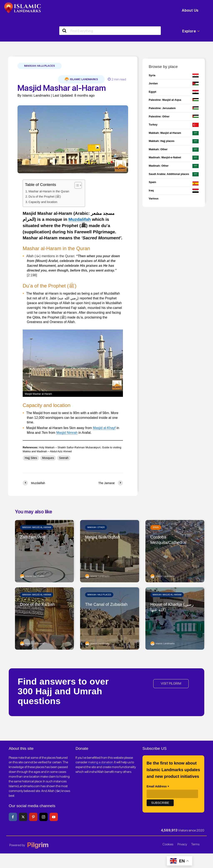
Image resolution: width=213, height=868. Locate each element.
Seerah (64, 458)
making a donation (101, 762)
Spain (156, 527)
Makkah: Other (96, 527)
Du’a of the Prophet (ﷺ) (45, 197)
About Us (190, 10)
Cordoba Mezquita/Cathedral (168, 540)
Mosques (48, 458)
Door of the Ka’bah (37, 604)
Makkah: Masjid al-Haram (37, 527)
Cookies (168, 844)
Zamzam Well (33, 537)
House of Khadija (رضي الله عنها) (172, 607)
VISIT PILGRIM (171, 683)
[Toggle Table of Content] (76, 185)
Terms (195, 844)
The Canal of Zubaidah (106, 604)
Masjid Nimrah (67, 433)
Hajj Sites (31, 458)
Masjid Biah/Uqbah (103, 537)
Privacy (182, 844)
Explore (191, 31)
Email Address (158, 787)
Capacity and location (43, 202)
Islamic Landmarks (81, 79)
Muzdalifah (80, 219)
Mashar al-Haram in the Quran (49, 191)
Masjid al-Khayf (104, 428)
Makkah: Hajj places (40, 66)
